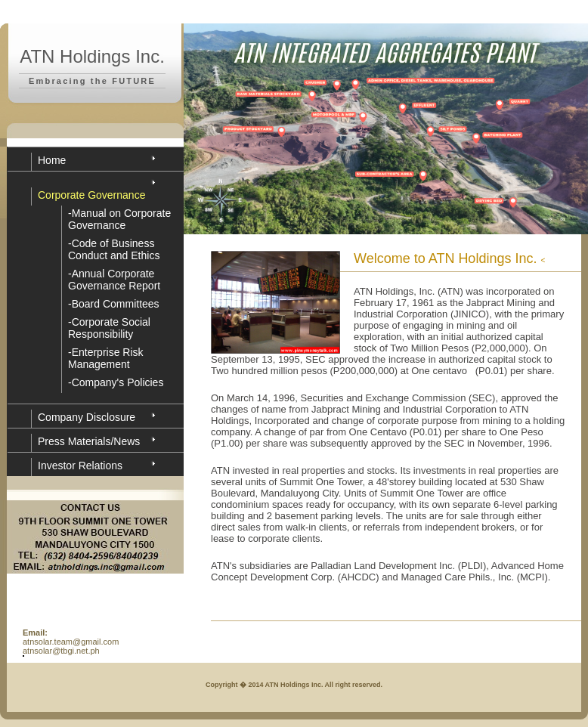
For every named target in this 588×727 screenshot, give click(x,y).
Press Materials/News (89, 441)
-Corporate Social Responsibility (109, 328)
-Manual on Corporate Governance (119, 219)
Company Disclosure (87, 417)
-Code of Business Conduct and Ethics (114, 249)
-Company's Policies (116, 382)
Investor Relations (80, 466)
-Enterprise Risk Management (106, 358)
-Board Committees (114, 304)
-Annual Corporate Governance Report (114, 280)
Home (52, 160)
